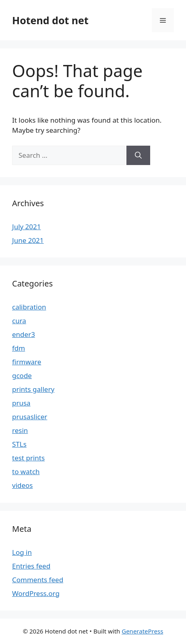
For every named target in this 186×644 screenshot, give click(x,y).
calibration (29, 307)
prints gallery (33, 389)
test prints (28, 458)
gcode (22, 375)
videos (23, 485)
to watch (26, 471)
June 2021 (28, 240)
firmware (27, 362)
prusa (21, 403)
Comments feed (38, 580)
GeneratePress (142, 631)
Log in (22, 552)
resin (20, 430)
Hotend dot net (50, 20)
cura (19, 321)
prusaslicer (30, 417)
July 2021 (27, 227)
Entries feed (31, 566)
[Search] (138, 155)
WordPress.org (36, 593)
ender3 (24, 334)
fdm (19, 348)
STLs (19, 444)
